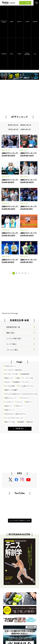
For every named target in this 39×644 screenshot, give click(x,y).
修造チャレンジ (10, 410)
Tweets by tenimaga (10, 313)
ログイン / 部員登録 (25, 3)
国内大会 (30, 422)
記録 (18, 378)
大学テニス (19, 406)
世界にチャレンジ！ (11, 398)
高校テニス (9, 406)
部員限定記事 (25, 374)
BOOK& (27, 54)
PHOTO (7, 382)
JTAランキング (26, 129)
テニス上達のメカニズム (26, 386)
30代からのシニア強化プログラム (16, 414)
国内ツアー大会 (10, 422)
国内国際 (21, 422)
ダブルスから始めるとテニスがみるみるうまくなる (21, 394)
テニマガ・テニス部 (11, 374)
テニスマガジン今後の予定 (13, 370)
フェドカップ (9, 402)
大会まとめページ (11, 366)
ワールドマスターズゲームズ (14, 418)
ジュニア (20, 402)
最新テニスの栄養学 (11, 390)
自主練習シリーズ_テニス (21, 382)
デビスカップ (25, 398)
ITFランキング (13, 129)
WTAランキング (26, 125)
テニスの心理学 (10, 386)
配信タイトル (9, 378)
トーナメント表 (28, 378)
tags (35, 54)
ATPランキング (13, 125)
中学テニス (29, 402)
